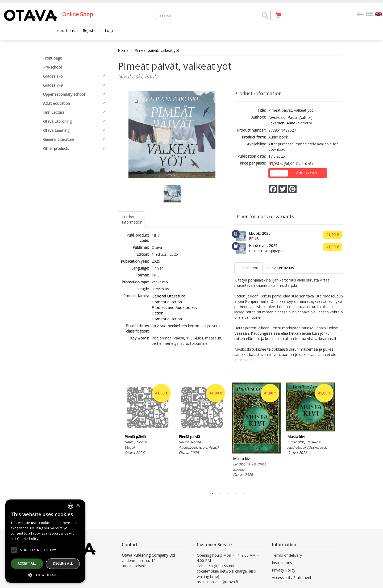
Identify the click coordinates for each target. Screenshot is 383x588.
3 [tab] (228, 493)
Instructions (65, 30)
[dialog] (45, 541)
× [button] (78, 506)
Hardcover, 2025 (263, 245)
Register (90, 30)
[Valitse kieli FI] (360, 14)
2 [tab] (220, 493)
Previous (116, 435)
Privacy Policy (284, 570)
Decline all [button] (63, 563)
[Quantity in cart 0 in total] (278, 15)
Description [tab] (248, 268)
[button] (265, 15)
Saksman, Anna (282, 123)
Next (340, 435)
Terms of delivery (287, 555)
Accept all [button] (27, 563)
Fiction (157, 313)
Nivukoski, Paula (283, 117)
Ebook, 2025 (260, 233)
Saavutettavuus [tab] (281, 268)
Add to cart (307, 173)
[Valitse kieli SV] (369, 14)
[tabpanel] (148, 420)
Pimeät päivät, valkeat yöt (157, 50)
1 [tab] (213, 493)
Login (110, 30)
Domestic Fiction (167, 302)
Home (123, 50)
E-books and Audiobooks (174, 307)
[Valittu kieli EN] (378, 14)
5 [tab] (244, 493)
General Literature (168, 296)
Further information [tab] (132, 219)
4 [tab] (236, 493)
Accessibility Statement (292, 577)
